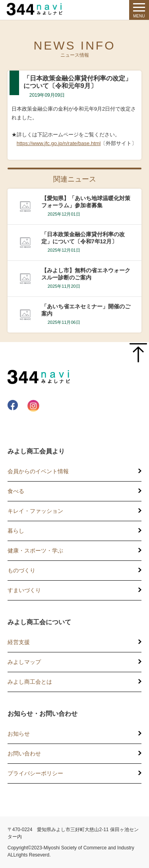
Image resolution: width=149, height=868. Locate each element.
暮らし (16, 531)
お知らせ (19, 734)
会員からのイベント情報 (38, 471)
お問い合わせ (24, 753)
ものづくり (21, 570)
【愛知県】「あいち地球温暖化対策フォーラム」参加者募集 (86, 202)
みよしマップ (24, 662)
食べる (16, 491)
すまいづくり (24, 590)
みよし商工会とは (30, 682)
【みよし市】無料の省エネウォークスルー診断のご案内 (86, 274)
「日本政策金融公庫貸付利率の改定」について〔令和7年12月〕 (83, 238)
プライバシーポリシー (35, 773)
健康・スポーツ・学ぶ (35, 551)
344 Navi (37, 9)
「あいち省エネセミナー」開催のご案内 (86, 310)
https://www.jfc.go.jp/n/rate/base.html (59, 143)
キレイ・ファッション (35, 511)
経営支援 (19, 642)
